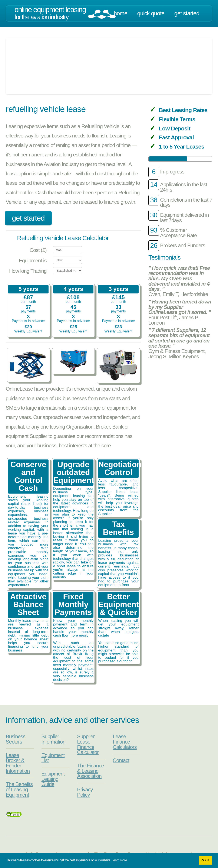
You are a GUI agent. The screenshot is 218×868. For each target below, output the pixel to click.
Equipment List (53, 758)
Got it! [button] (205, 860)
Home (120, 13)
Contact (121, 760)
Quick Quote (151, 13)
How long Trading (28, 271)
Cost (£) (38, 250)
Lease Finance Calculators (125, 742)
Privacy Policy (85, 792)
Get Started (187, 13)
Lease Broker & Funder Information (18, 763)
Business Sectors (16, 739)
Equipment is (33, 261)
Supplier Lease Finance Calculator (88, 744)
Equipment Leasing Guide (53, 779)
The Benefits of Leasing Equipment (19, 789)
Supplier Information (53, 739)
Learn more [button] (119, 860)
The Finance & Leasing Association (90, 771)
